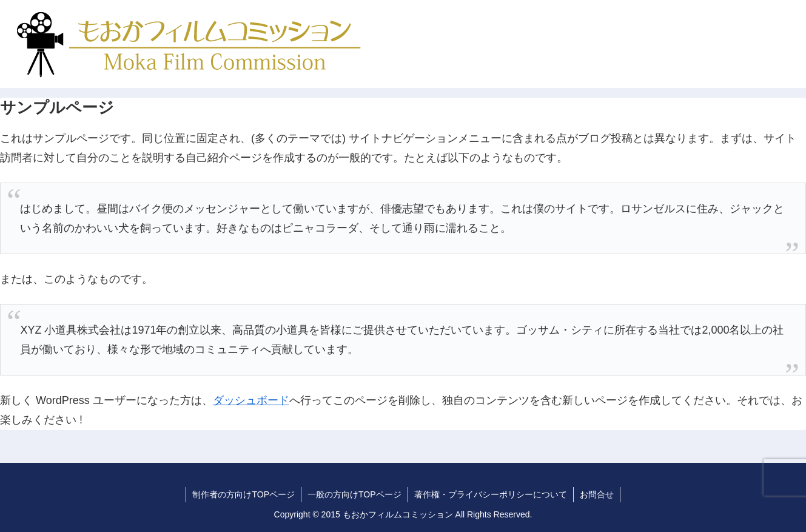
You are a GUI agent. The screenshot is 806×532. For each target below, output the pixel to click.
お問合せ (597, 494)
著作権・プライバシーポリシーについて (491, 494)
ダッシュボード (251, 400)
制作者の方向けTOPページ (243, 494)
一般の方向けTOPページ (354, 494)
